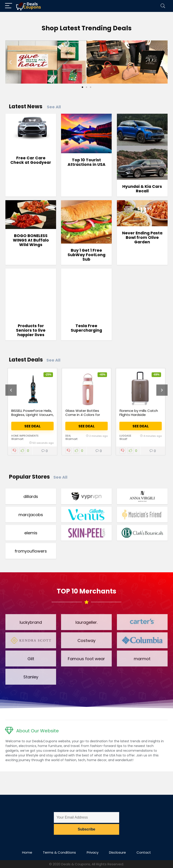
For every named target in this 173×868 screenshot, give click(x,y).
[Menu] (9, 6)
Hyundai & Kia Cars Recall (142, 189)
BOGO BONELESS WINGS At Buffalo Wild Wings (31, 240)
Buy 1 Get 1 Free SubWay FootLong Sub (86, 255)
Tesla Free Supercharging (86, 328)
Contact (144, 852)
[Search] (163, 6)
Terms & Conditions (59, 852)
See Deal (32, 426)
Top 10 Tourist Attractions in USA (86, 162)
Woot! (123, 439)
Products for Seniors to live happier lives (31, 330)
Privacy (93, 852)
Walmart (17, 439)
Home (27, 852)
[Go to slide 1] (82, 87)
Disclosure (117, 852)
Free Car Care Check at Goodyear (31, 160)
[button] (10, 62)
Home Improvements (25, 436)
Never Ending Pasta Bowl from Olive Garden (142, 238)
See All (54, 107)
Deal (68, 436)
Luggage (125, 436)
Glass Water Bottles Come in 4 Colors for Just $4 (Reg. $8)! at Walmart (83, 417)
